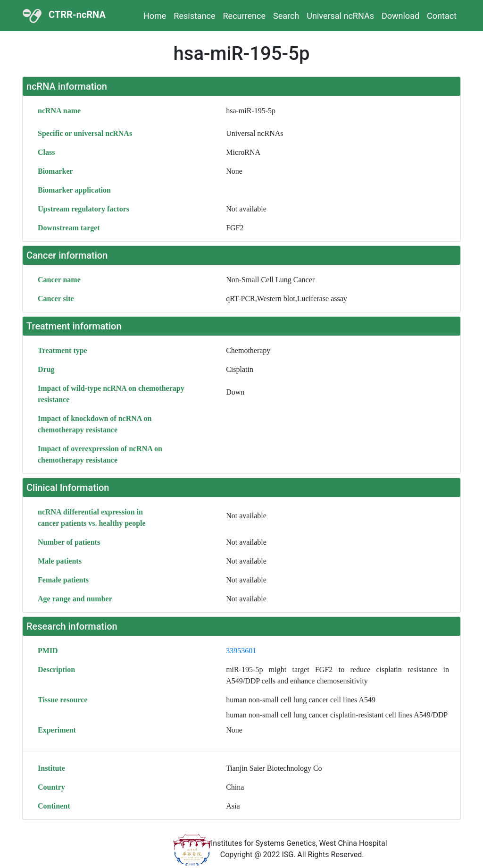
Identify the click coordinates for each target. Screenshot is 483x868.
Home (155, 16)
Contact (442, 16)
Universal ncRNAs (340, 16)
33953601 (241, 651)
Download (400, 16)
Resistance (194, 16)
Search (286, 16)
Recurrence (244, 16)
